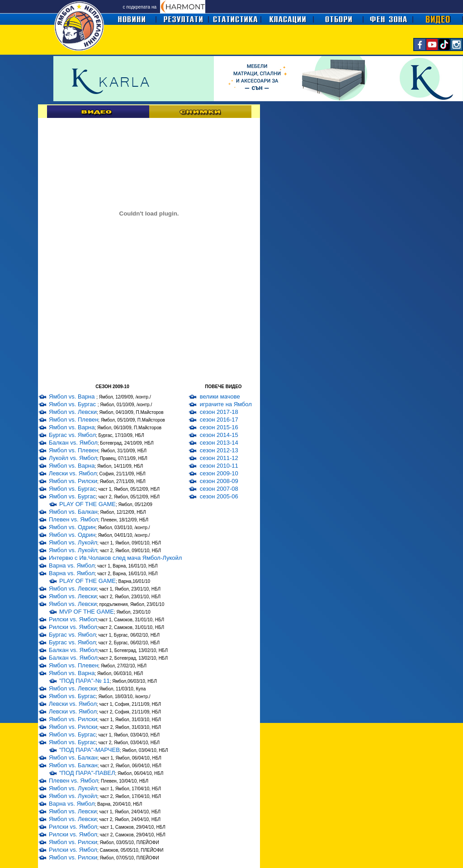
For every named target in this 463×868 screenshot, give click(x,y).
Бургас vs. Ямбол (72, 435)
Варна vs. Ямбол (72, 565)
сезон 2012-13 (219, 450)
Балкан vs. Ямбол (73, 443)
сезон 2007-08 (219, 489)
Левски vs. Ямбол (73, 473)
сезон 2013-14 (219, 443)
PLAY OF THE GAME (87, 504)
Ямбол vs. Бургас (73, 404)
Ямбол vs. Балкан (73, 512)
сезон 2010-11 (219, 466)
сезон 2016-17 (219, 420)
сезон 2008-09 (219, 481)
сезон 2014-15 (219, 435)
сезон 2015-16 (219, 427)
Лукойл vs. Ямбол (73, 458)
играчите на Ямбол (226, 404)
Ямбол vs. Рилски (73, 481)
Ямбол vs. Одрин (72, 527)
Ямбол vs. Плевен (73, 420)
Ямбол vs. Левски (73, 412)
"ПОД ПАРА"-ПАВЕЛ (87, 773)
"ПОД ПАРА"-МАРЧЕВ (90, 750)
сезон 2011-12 (219, 458)
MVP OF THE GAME (87, 612)
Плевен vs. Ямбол (73, 519)
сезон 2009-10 (219, 473)
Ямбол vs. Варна (73, 396)
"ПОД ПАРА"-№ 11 (85, 681)
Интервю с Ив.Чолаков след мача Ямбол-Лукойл (115, 558)
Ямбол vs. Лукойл (73, 542)
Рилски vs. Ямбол (73, 619)
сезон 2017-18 (219, 412)
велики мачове (220, 396)
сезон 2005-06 (219, 496)
